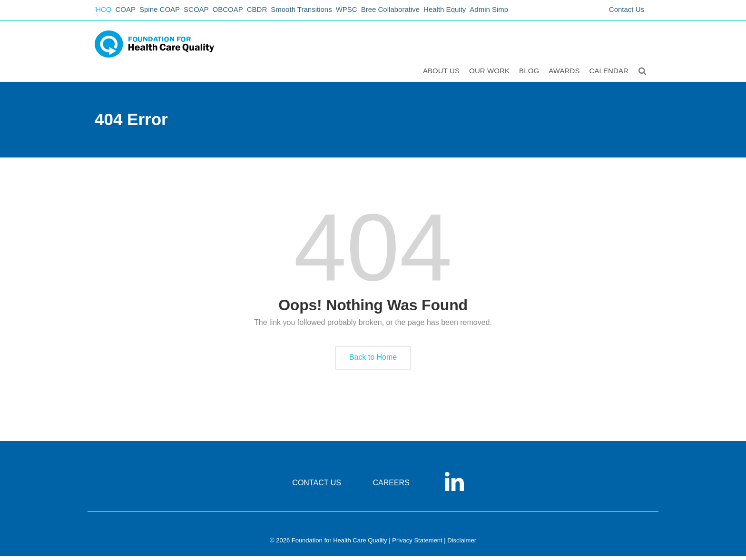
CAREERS (391, 486)
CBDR (274, 12)
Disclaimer (462, 544)
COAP (132, 12)
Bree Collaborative (416, 12)
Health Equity (473, 12)
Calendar (610, 74)
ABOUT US (442, 74)
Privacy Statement (417, 544)
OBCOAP (242, 12)
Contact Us (627, 12)
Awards (565, 74)
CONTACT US (317, 486)
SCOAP (208, 12)
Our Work (490, 74)
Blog (530, 74)
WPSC (369, 12)
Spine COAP (168, 12)
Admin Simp (520, 12)
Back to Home (373, 361)
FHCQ (104, 12)
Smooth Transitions (321, 12)
